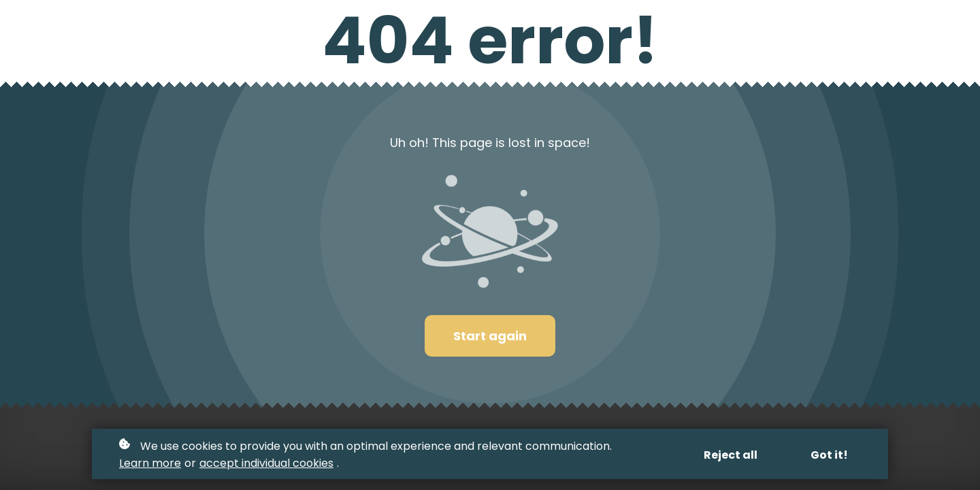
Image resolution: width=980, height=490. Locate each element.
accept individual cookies (266, 463)
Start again (490, 336)
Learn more (150, 463)
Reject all (731, 455)
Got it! (829, 455)
